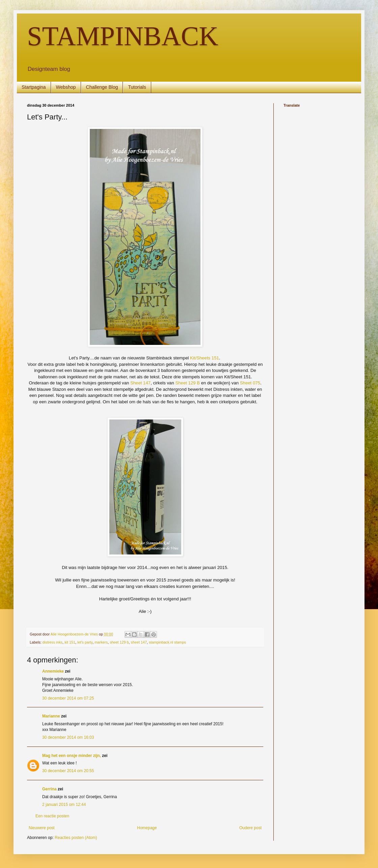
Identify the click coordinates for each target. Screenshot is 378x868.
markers (101, 642)
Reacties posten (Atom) (76, 838)
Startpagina (34, 87)
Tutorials (137, 87)
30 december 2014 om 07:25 (68, 698)
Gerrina (49, 789)
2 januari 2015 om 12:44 (64, 805)
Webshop (66, 87)
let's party (85, 642)
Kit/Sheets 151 (205, 358)
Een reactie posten (52, 816)
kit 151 (70, 642)
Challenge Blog (102, 87)
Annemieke (53, 671)
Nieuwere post (42, 828)
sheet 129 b (119, 642)
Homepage (147, 828)
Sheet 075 (250, 383)
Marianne (51, 716)
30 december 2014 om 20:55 (68, 771)
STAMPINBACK (123, 36)
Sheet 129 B (187, 383)
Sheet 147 (140, 383)
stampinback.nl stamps (167, 642)
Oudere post (250, 828)
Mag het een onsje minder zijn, (72, 756)
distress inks (52, 642)
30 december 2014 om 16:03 (68, 737)
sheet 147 (139, 642)
